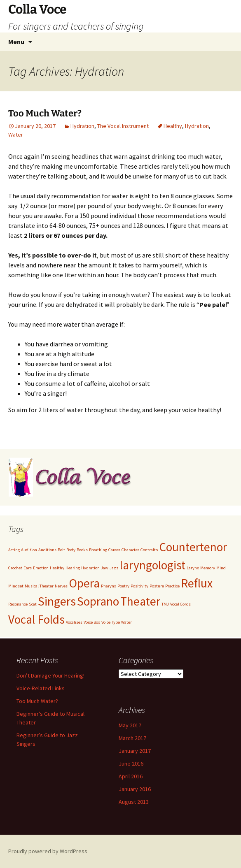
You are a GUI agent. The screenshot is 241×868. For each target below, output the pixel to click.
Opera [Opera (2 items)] (84, 583)
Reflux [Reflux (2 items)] (197, 583)
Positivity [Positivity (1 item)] (139, 586)
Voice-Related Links (41, 688)
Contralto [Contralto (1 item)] (149, 550)
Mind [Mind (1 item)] (221, 568)
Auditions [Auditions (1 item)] (47, 550)
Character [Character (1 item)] (130, 550)
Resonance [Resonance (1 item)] (18, 604)
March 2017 (132, 738)
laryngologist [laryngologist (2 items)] (153, 565)
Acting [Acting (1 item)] (14, 550)
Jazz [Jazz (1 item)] (114, 568)
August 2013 (134, 802)
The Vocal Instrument (123, 126)
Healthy (173, 126)
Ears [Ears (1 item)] (28, 568)
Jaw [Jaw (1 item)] (105, 568)
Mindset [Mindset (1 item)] (16, 586)
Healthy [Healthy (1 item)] (57, 568)
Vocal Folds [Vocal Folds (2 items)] (36, 619)
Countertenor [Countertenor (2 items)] (193, 547)
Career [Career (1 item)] (114, 550)
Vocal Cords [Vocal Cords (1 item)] (180, 604)
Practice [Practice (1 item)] (172, 586)
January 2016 (135, 789)
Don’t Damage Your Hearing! (50, 675)
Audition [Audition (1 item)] (29, 550)
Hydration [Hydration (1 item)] (90, 568)
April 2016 (131, 776)
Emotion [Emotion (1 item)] (41, 568)
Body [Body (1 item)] (71, 550)
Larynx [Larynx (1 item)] (193, 568)
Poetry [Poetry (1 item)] (123, 586)
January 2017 (135, 751)
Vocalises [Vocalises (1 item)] (74, 622)
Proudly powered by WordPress (48, 851)
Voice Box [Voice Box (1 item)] (92, 622)
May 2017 (130, 725)
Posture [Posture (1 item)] (157, 586)
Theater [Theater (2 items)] (140, 601)
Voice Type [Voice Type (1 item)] (111, 622)
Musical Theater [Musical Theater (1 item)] (39, 586)
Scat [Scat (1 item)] (33, 604)
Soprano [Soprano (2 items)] (98, 601)
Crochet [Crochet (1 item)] (15, 568)
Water (16, 135)
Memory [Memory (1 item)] (208, 568)
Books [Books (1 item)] (82, 550)
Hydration (82, 126)
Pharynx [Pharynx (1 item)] (109, 586)
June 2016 (131, 764)
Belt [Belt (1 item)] (61, 550)
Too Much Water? (45, 113)
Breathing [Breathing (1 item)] (98, 550)
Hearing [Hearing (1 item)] (73, 568)
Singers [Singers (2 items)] (57, 601)
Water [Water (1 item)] (126, 622)
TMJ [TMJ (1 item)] (165, 604)
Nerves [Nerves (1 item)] (61, 586)
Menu (16, 42)
